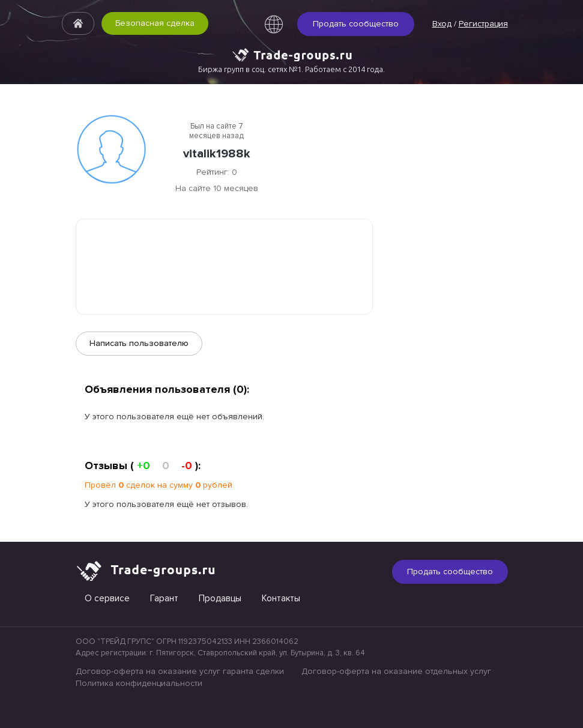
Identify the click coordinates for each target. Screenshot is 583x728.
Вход (442, 24)
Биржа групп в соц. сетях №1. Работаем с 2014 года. (291, 69)
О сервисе (107, 598)
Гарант (164, 598)
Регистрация (483, 24)
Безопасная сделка (155, 23)
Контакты (281, 598)
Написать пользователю (139, 343)
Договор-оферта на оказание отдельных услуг (396, 671)
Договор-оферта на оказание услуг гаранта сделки (180, 671)
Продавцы (220, 598)
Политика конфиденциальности (139, 683)
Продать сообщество (356, 24)
